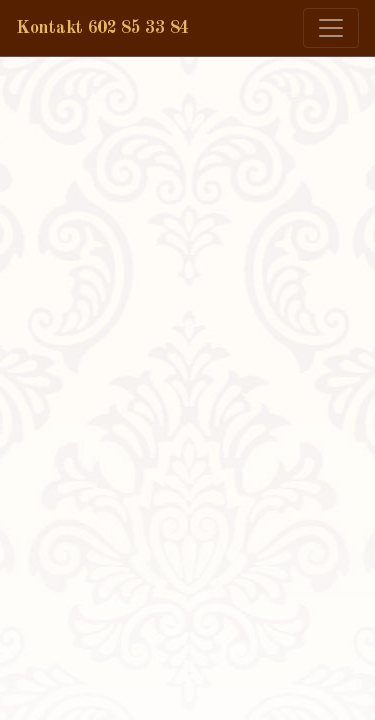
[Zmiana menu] (331, 28)
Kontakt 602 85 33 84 (102, 28)
